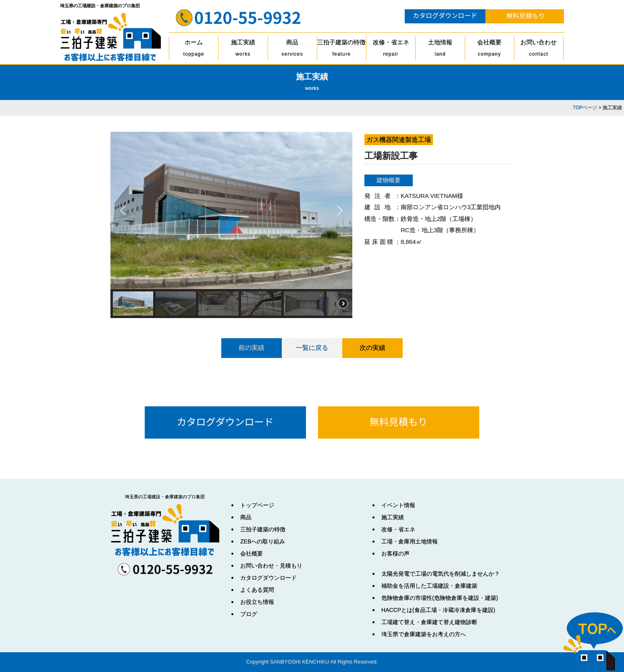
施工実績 (243, 49)
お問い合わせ (539, 49)
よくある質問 (257, 590)
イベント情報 (398, 505)
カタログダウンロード (268, 578)
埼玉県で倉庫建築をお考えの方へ (424, 634)
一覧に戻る (312, 348)
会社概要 (490, 49)
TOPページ (585, 108)
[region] (231, 225)
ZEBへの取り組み (263, 541)
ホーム (194, 49)
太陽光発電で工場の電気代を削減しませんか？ (441, 574)
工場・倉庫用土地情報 (410, 541)
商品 (292, 49)
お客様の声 (395, 553)
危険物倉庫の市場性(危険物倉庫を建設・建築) (440, 598)
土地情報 (440, 49)
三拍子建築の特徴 (342, 49)
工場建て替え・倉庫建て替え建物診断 (429, 622)
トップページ (257, 505)
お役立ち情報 (257, 602)
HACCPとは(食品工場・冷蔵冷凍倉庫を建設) (438, 610)
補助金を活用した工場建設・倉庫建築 (429, 586)
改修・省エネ (391, 49)
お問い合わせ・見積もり (271, 566)
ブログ (249, 614)
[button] (123, 210)
